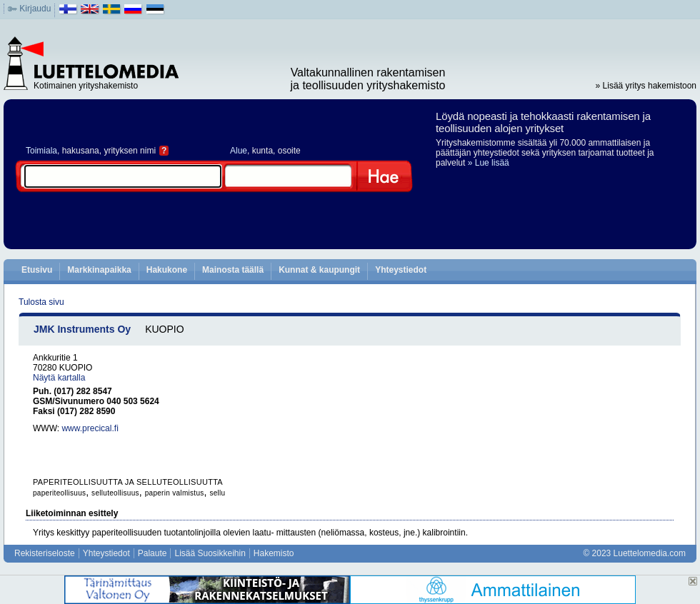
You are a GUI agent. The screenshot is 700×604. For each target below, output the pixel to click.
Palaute (152, 553)
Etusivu (37, 270)
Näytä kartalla (59, 378)
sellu (217, 493)
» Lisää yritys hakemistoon (646, 86)
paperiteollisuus (59, 493)
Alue (239, 151)
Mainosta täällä (233, 270)
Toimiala (41, 151)
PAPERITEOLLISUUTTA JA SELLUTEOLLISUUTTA (128, 482)
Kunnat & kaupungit (319, 270)
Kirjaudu (35, 9)
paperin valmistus (175, 493)
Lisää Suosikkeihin (210, 553)
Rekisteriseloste (45, 553)
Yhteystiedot (401, 270)
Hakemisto (274, 553)
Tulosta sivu (41, 302)
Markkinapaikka (99, 270)
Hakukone (167, 270)
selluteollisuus (115, 493)
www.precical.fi (90, 428)
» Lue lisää (489, 163)
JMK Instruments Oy (82, 329)
